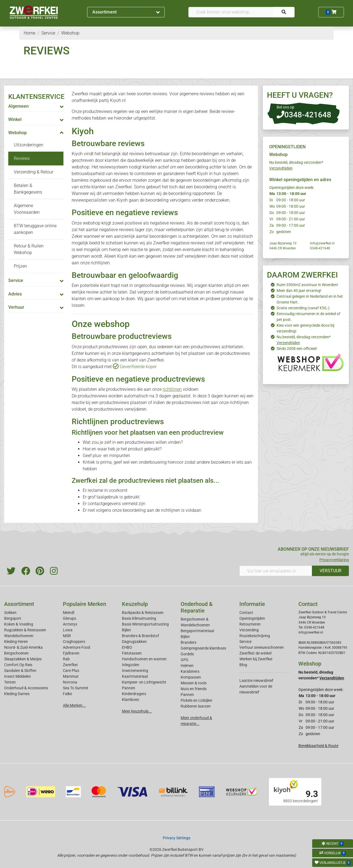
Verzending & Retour (34, 172)
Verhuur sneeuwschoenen (262, 647)
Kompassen (191, 677)
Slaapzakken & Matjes (23, 659)
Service (245, 642)
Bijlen (126, 630)
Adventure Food (77, 647)
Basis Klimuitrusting (139, 618)
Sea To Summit (76, 688)
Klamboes (130, 700)
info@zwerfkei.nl (322, 243)
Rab (66, 659)
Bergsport (13, 618)
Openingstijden (252, 618)
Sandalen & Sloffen (20, 671)
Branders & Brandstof (141, 636)
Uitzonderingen (29, 145)
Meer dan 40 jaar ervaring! (299, 291)
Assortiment (126, 12)
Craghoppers (74, 642)
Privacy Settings (176, 838)
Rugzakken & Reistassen (25, 630)
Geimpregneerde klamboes (203, 648)
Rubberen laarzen (196, 706)
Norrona (70, 682)
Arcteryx (70, 624)
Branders (188, 642)
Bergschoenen (16, 653)
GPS (184, 660)
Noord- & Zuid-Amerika (23, 647)
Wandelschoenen (19, 636)
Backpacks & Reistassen (143, 613)
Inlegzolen (131, 665)
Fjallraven (71, 653)
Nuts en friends (194, 689)
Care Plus (71, 671)
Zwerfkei (70, 665)
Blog (243, 665)
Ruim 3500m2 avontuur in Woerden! (307, 285)
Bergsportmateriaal (197, 631)
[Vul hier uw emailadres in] (276, 571)
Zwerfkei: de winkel (255, 653)
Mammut (71, 676)
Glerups (69, 618)
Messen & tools (194, 683)
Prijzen (20, 266)
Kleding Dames (17, 694)
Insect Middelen (18, 676)
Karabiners (190, 671)
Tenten (10, 682)
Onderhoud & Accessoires (26, 688)
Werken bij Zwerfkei (256, 659)
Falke (67, 694)
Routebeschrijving (255, 636)
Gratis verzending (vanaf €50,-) (303, 308)
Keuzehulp (135, 604)
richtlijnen (172, 389)
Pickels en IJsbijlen (196, 700)
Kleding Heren (16, 642)
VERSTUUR (331, 571)
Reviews (22, 158)
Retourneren (250, 624)
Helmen (187, 666)
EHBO (127, 647)
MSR (67, 636)
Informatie (252, 604)
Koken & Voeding (19, 624)
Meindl (69, 613)
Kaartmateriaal (135, 676)
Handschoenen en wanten (144, 659)
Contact (246, 613)
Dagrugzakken (134, 642)
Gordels (187, 654)
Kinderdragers (134, 694)
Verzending (249, 630)
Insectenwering (135, 671)
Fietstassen (132, 653)
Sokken (10, 613)
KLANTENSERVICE (36, 97)
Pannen (187, 695)
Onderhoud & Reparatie (197, 607)
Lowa (68, 630)
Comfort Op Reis (18, 665)
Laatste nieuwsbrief (256, 680)
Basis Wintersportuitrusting (145, 624)
